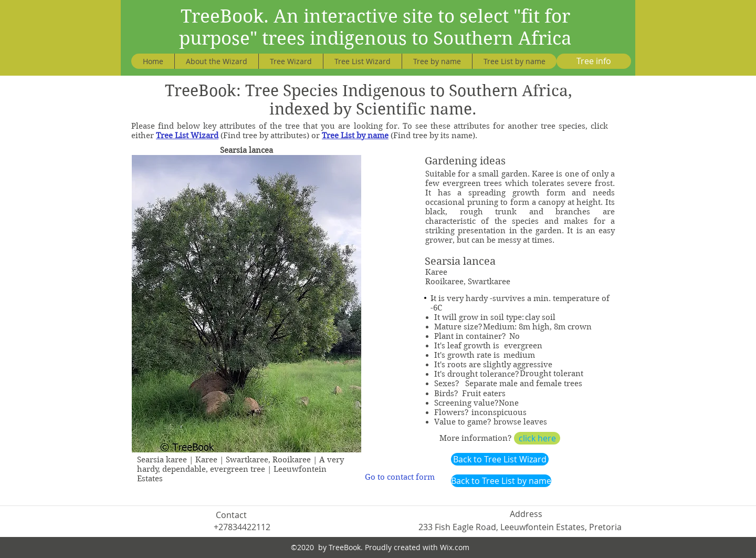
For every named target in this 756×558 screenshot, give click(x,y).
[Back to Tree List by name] (501, 481)
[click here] (537, 438)
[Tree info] (594, 61)
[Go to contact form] (400, 477)
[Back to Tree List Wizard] (500, 459)
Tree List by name (355, 136)
